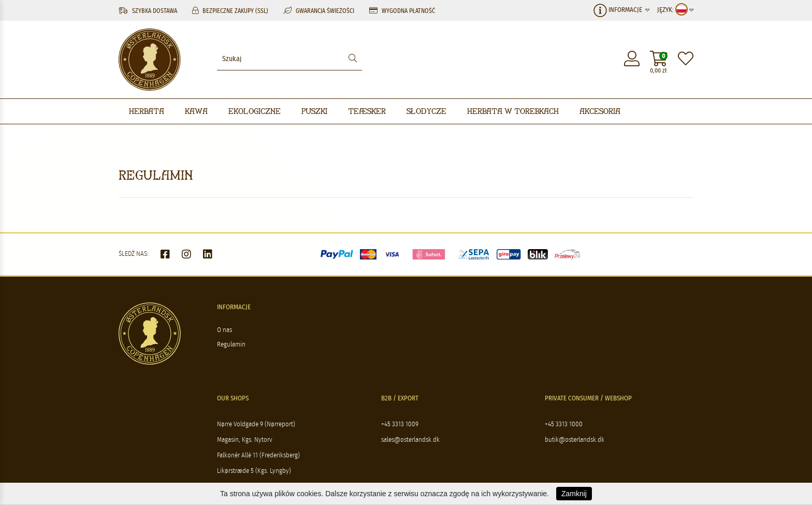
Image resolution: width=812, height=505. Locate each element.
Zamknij (574, 494)
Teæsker (367, 111)
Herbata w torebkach (513, 111)
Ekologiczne (255, 111)
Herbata (147, 111)
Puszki (314, 111)
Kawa (196, 111)
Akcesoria (600, 111)
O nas (224, 330)
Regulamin (231, 345)
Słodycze (426, 111)
